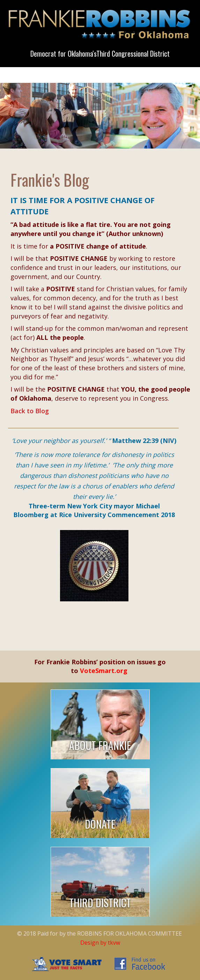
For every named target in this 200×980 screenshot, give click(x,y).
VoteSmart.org (104, 671)
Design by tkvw (100, 943)
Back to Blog (30, 411)
